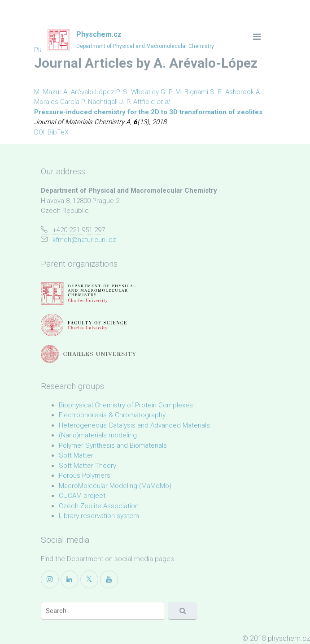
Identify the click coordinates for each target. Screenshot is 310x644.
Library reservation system (99, 516)
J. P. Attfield (137, 102)
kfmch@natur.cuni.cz (84, 240)
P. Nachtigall (99, 102)
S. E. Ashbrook (232, 92)
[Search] (103, 611)
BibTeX (58, 132)
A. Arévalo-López (89, 92)
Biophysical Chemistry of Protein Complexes (126, 405)
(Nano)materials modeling (98, 435)
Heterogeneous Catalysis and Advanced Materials (134, 425)
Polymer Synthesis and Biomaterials (113, 445)
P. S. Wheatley (138, 92)
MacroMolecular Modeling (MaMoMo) (115, 486)
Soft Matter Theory (87, 466)
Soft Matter (76, 455)
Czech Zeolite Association (99, 506)
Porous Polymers (85, 475)
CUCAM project (82, 496)
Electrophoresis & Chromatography (112, 415)
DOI (39, 132)
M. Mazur (48, 92)
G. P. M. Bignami (184, 92)
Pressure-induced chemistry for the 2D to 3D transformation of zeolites (148, 112)
